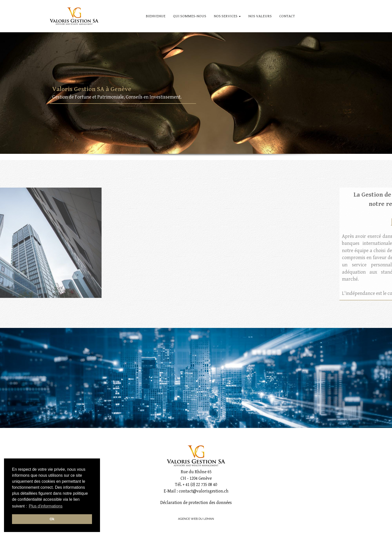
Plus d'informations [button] (46, 506)
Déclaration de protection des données (196, 503)
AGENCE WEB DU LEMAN (196, 519)
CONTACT (287, 16)
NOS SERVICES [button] (227, 16)
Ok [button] (52, 519)
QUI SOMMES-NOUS (190, 16)
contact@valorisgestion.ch (204, 491)
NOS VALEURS (260, 16)
